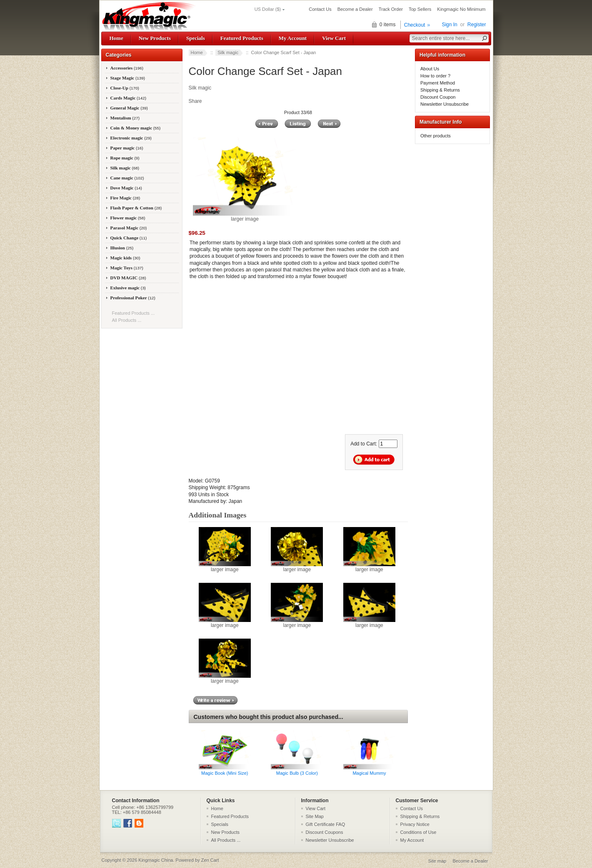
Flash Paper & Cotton (136, 208)
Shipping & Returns (440, 90)
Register (477, 25)
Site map (437, 861)
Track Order (391, 9)
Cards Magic (129, 98)
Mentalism (125, 118)
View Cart (334, 38)
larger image (225, 567)
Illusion (122, 248)
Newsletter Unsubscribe (445, 104)
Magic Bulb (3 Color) (297, 773)
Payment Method (438, 83)
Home (116, 38)
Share (195, 101)
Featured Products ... (134, 313)
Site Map (315, 816)
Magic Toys (127, 268)
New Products (155, 38)
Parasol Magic (129, 228)
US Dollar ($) (268, 9)
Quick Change (129, 238)
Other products (436, 136)
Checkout (415, 25)
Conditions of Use (418, 832)
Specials (196, 38)
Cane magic (127, 178)
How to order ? (435, 76)
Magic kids (125, 258)
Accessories (127, 68)
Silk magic (228, 52)
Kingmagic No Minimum (461, 9)
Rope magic (125, 158)
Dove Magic (126, 188)
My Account (293, 38)
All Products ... (127, 320)
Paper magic (127, 148)
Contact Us (320, 9)
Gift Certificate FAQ (326, 824)
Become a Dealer (355, 9)
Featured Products (242, 38)
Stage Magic (128, 78)
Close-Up (125, 88)
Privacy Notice (415, 824)
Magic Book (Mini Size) (225, 773)
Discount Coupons (325, 832)
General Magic (129, 108)
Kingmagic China (156, 860)
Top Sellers (420, 9)
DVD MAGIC (128, 278)
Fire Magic (125, 198)
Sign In (449, 25)
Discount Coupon (438, 97)
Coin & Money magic (136, 128)
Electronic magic (131, 138)
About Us (430, 69)
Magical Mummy (369, 773)
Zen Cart (210, 860)
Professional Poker (133, 298)
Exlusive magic (128, 288)
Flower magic (128, 218)
